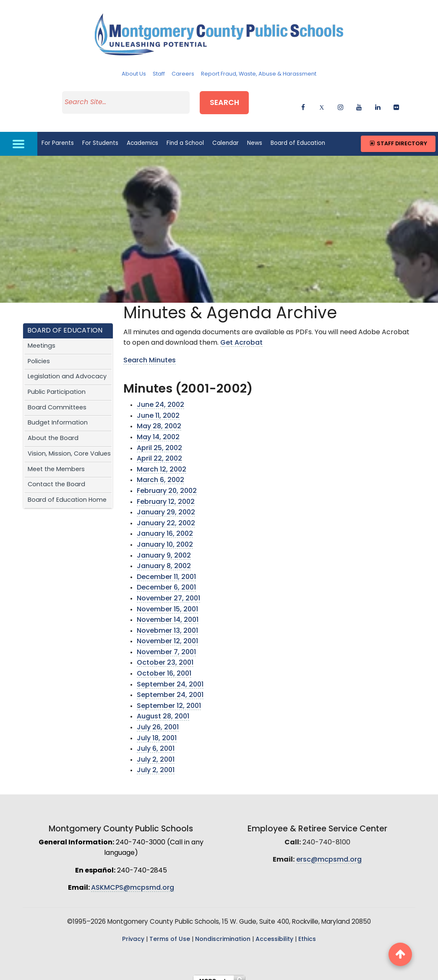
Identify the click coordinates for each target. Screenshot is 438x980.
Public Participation (57, 384)
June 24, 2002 (160, 397)
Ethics (307, 931)
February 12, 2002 (166, 493)
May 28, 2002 (159, 418)
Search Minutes (150, 352)
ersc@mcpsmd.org (329, 852)
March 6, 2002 (160, 472)
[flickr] (396, 102)
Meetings (42, 338)
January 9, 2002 (164, 547)
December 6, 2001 (166, 579)
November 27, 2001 (168, 590)
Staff (159, 74)
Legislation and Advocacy (67, 368)
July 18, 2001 (157, 730)
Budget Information (58, 415)
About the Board (53, 430)
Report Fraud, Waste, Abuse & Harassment (259, 74)
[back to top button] (400, 954)
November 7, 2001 (166, 644)
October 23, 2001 (165, 655)
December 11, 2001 (166, 569)
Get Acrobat (241, 335)
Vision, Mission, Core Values (69, 446)
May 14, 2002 (158, 429)
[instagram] (340, 102)
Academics (142, 135)
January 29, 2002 (166, 504)
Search (236, 100)
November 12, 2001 (167, 633)
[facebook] (303, 102)
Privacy (133, 931)
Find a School (185, 135)
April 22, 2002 (159, 451)
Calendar (226, 135)
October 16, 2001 (164, 666)
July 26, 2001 (158, 719)
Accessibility (274, 931)
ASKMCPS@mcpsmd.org (133, 880)
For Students (100, 135)
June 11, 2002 (158, 408)
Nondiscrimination (223, 931)
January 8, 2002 (164, 558)
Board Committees (57, 399)
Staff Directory (398, 135)
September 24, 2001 (170, 676)
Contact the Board (56, 476)
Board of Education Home (67, 492)
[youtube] (359, 102)
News (255, 135)
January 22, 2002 (166, 515)
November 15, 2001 (167, 601)
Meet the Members (56, 461)
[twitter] (322, 102)
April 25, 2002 (159, 440)
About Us (134, 74)
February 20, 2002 (167, 483)
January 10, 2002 (165, 537)
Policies (39, 353)
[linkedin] (378, 102)
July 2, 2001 (156, 752)
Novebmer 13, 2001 (167, 622)
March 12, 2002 (162, 461)
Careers (183, 74)
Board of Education (298, 135)
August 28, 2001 (163, 708)
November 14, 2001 (168, 612)
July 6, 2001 (156, 741)
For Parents (58, 135)
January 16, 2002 (165, 526)
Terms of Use (170, 931)
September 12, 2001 (169, 698)
